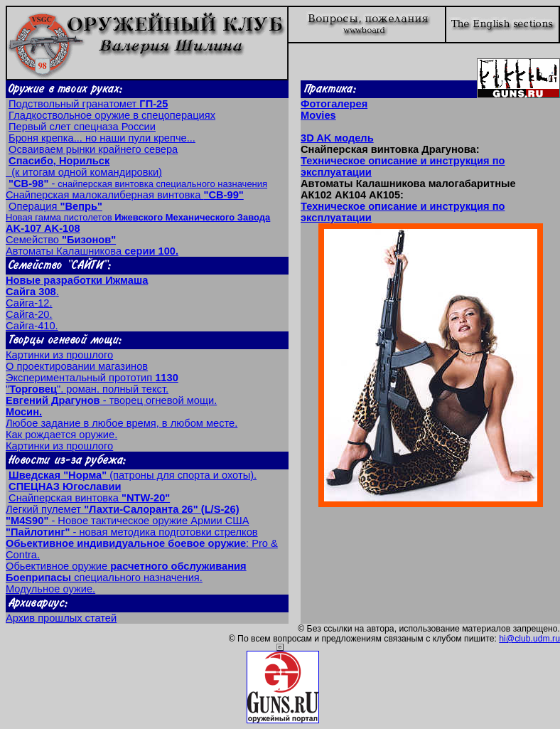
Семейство (61, 240)
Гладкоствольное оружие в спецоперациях (112, 115)
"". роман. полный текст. (87, 389)
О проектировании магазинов (77, 366)
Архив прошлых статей (61, 618)
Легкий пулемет (123, 509)
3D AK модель (337, 138)
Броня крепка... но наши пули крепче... (102, 138)
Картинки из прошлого (59, 355)
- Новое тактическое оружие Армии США (127, 521)
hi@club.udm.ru (529, 639)
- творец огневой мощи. (111, 400)
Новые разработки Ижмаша (77, 280)
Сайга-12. (29, 303)
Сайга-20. (29, 314)
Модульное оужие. (50, 589)
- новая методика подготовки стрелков (132, 532)
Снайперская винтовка (89, 498)
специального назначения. (104, 578)
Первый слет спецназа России (82, 127)
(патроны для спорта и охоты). (133, 475)
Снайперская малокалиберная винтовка (125, 195)
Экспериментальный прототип (92, 378)
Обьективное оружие (126, 566)
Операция (55, 206)
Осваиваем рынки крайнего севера (93, 149)
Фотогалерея (334, 104)
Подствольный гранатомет (88, 104)
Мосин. (24, 412)
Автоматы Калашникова (92, 251)
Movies (318, 115)
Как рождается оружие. (61, 435)
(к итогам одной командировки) (84, 166)
